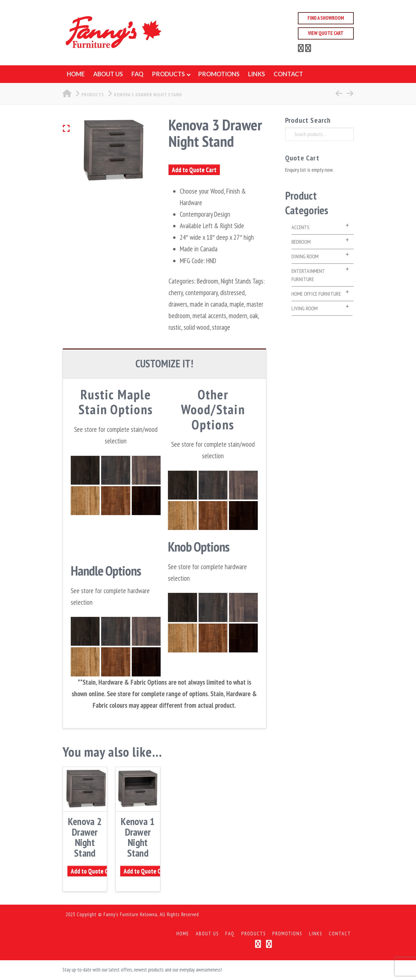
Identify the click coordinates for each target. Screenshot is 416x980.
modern (238, 316)
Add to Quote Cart (194, 170)
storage (221, 327)
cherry (176, 292)
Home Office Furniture (316, 294)
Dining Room (305, 256)
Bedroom (208, 281)
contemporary (201, 292)
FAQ (230, 934)
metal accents (209, 316)
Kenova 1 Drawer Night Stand (138, 837)
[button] (74, 128)
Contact (340, 934)
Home (183, 934)
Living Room (305, 308)
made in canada (208, 304)
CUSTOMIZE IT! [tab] (164, 363)
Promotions (287, 934)
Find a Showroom (326, 18)
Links (316, 934)
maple (237, 304)
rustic (175, 327)
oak (254, 316)
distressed (232, 292)
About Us (207, 934)
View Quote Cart (326, 33)
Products (254, 934)
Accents (300, 227)
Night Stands (236, 281)
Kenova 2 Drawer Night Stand (85, 837)
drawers (178, 304)
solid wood (197, 327)
